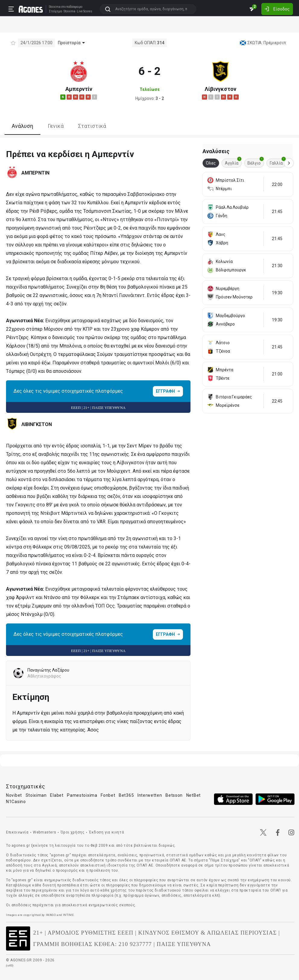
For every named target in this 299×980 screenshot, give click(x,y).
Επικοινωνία (17, 832)
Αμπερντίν (79, 89)
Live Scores (85, 11)
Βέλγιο (256, 162)
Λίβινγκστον (220, 89)
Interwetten (150, 795)
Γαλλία (278, 162)
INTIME (69, 915)
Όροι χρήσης (73, 832)
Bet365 (126, 795)
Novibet (14, 795)
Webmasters (44, 832)
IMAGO (51, 915)
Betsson (174, 795)
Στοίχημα (55, 11)
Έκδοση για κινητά (106, 832)
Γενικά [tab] (56, 126)
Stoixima (55, 7)
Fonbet (108, 795)
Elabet (57, 795)
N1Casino (16, 802)
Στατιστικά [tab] (92, 126)
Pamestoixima (82, 795)
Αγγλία (233, 162)
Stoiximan (36, 795)
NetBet (194, 795)
